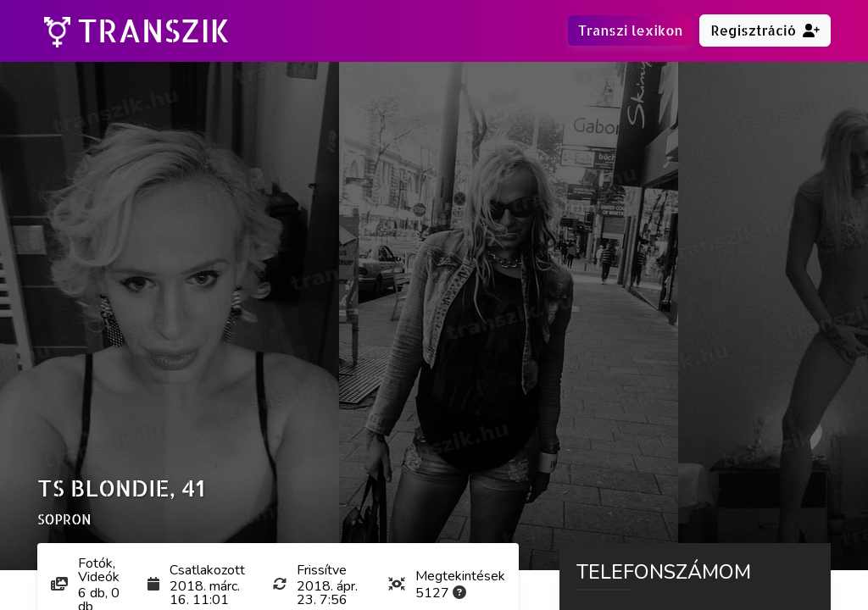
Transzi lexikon (631, 30)
